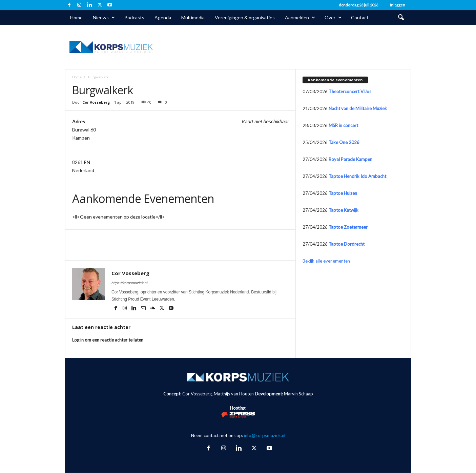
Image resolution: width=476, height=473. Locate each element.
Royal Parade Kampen (350, 159)
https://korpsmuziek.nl (129, 283)
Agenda (163, 17)
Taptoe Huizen (343, 193)
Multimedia (193, 17)
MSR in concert (343, 125)
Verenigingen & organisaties (245, 17)
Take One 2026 (344, 142)
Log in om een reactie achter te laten (108, 340)
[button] (401, 18)
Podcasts (134, 17)
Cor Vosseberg (96, 102)
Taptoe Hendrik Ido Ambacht (357, 176)
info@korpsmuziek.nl (265, 435)
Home (76, 17)
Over (333, 18)
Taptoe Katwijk (344, 210)
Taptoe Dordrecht (347, 244)
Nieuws (104, 18)
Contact (360, 17)
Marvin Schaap (298, 394)
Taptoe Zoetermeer (348, 227)
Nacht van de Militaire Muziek (358, 108)
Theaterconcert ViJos (350, 91)
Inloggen (398, 5)
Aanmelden (300, 18)
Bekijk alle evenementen (326, 261)
